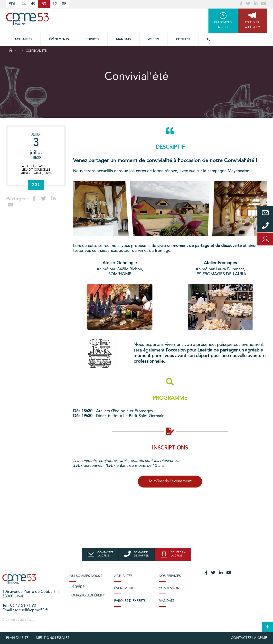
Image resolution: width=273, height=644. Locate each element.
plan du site (17, 638)
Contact (183, 39)
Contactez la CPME (249, 638)
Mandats (124, 39)
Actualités (23, 39)
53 (44, 4)
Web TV (153, 39)
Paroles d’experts (130, 601)
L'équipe (77, 586)
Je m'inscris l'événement (170, 481)
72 (55, 4)
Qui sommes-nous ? (86, 576)
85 (64, 4)
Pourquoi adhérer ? (87, 596)
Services (92, 39)
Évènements (59, 39)
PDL (12, 4)
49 (33, 4)
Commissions (170, 589)
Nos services (170, 576)
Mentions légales (53, 638)
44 (24, 4)
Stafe (31, 620)
